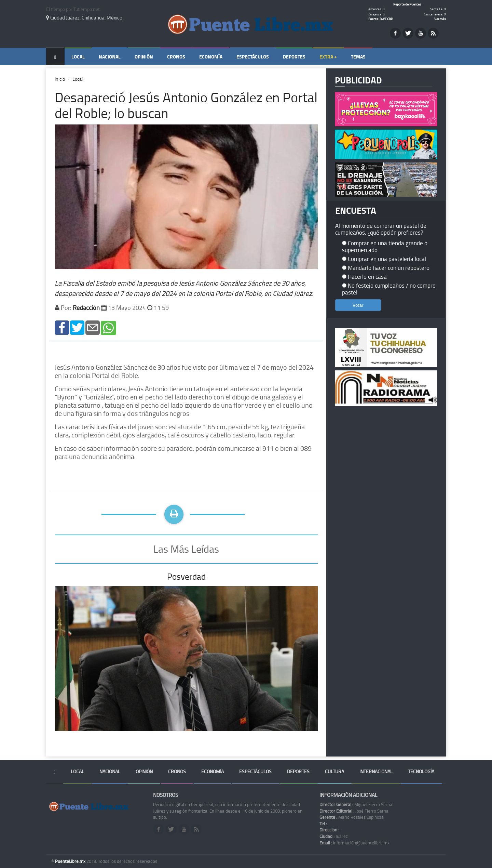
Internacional (376, 771)
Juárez (334, 836)
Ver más (440, 19)
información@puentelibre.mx (354, 843)
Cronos (176, 57)
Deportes (294, 57)
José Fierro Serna (354, 811)
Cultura (334, 771)
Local (78, 57)
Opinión (144, 57)
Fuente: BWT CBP (381, 19)
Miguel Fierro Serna (356, 804)
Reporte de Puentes (407, 4)
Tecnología (421, 771)
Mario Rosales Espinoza (352, 817)
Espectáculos (253, 57)
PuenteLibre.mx (71, 861)
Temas (358, 57)
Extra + (328, 57)
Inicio (60, 79)
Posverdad (186, 576)
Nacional (110, 57)
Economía (211, 57)
